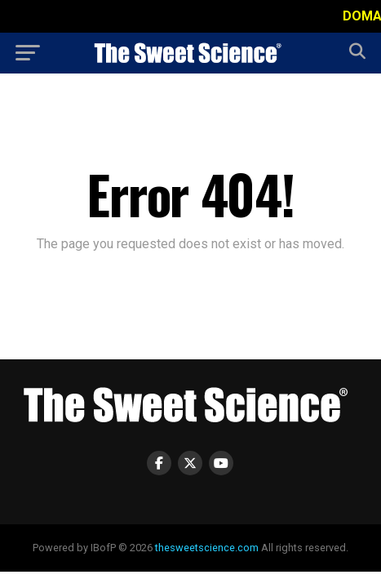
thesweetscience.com (207, 548)
